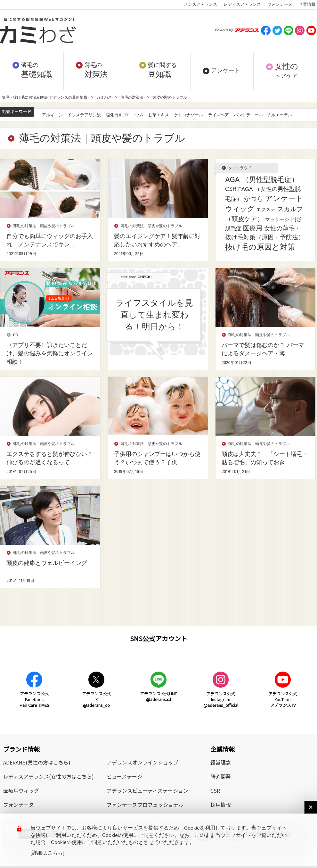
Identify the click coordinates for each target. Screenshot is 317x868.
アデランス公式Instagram (221, 699)
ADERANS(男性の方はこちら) (37, 762)
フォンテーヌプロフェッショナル (145, 805)
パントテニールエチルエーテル (263, 115)
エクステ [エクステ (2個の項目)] (266, 210)
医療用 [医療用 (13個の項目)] (253, 229)
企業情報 (307, 5)
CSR (215, 790)
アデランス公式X (97, 699)
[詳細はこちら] (47, 853)
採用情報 (221, 805)
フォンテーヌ (280, 5)
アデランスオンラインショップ (142, 762)
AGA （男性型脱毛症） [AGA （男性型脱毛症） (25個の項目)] (262, 180)
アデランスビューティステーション (147, 790)
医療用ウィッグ (21, 790)
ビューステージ (124, 776)
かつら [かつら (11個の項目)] (254, 199)
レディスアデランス (242, 5)
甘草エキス (159, 115)
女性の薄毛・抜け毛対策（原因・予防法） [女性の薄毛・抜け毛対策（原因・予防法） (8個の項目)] (265, 233)
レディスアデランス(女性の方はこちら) (49, 776)
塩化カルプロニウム (125, 115)
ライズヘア (219, 115)
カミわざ (104, 98)
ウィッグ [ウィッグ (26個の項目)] (240, 209)
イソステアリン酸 (84, 115)
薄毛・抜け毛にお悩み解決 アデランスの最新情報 (45, 98)
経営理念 (221, 762)
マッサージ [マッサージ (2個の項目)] (277, 220)
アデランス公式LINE (158, 696)
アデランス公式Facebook (34, 699)
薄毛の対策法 (132, 98)
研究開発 (221, 776)
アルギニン (52, 115)
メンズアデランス (200, 5)
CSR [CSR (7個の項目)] (231, 189)
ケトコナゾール (188, 115)
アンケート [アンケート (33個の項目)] (284, 199)
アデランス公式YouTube (283, 699)
